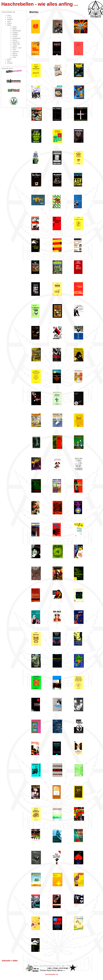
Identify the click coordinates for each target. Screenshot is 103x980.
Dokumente (17, 31)
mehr (9, 21)
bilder (9, 25)
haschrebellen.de (52, 974)
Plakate (15, 35)
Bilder (15, 29)
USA (14, 50)
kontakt (10, 63)
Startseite (6, 961)
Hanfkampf (16, 38)
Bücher (15, 55)
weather (10, 19)
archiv (9, 59)
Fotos (15, 27)
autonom (16, 52)
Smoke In (16, 42)
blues (9, 16)
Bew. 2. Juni (17, 48)
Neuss (15, 40)
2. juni (9, 17)
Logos (15, 46)
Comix (15, 36)
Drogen (15, 33)
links (9, 61)
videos (10, 23)
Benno (15, 53)
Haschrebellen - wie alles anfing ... (40, 4)
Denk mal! (16, 44)
